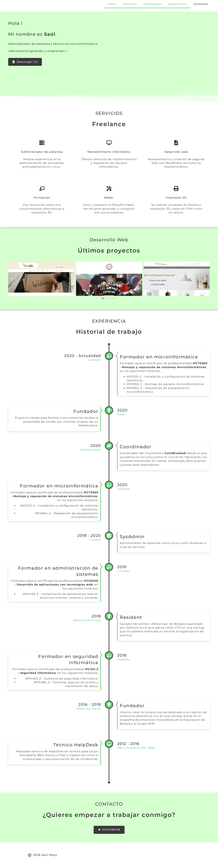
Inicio (112, 4)
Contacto (201, 4)
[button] (12, 279)
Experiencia (178, 4)
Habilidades (153, 4)
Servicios (130, 4)
